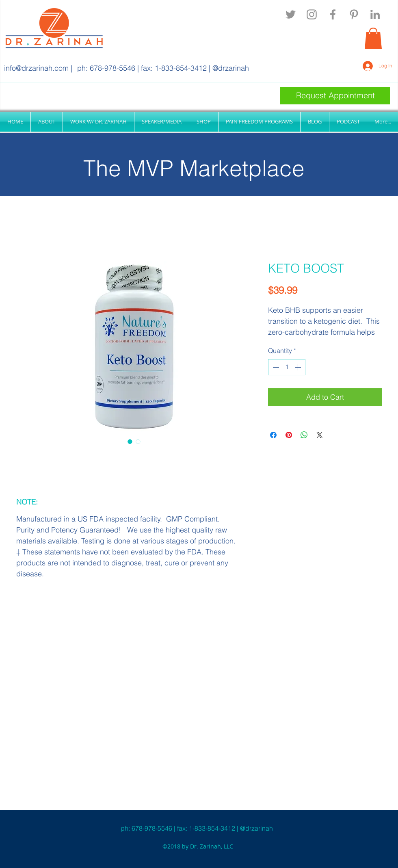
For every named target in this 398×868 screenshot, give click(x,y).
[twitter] (291, 14)
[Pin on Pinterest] (289, 435)
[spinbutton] (287, 367)
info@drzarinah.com (36, 68)
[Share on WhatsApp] (304, 435)
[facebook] (333, 14)
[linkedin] (375, 14)
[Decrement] (275, 367)
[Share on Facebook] (273, 435)
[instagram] (312, 14)
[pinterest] (354, 14)
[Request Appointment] (335, 96)
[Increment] (298, 367)
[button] (373, 38)
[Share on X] (320, 435)
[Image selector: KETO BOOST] (130, 442)
